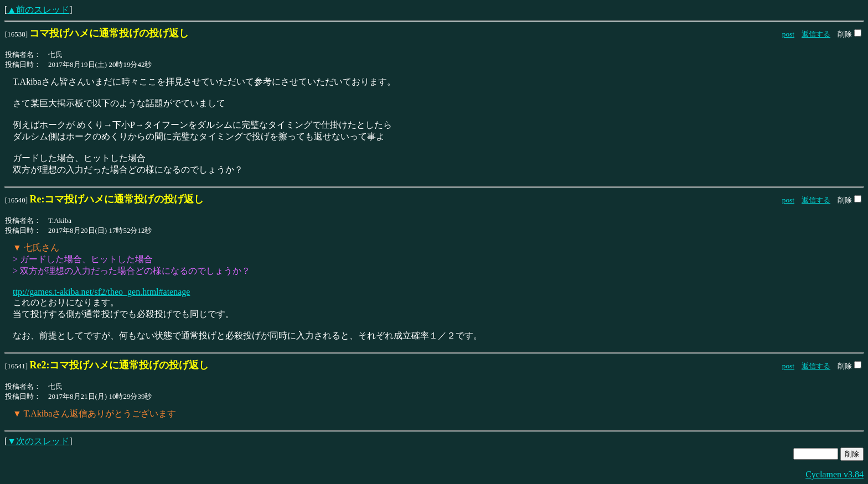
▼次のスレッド (38, 441)
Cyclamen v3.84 (835, 474)
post (788, 34)
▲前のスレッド (38, 10)
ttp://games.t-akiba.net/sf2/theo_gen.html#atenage (101, 292)
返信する (816, 34)
